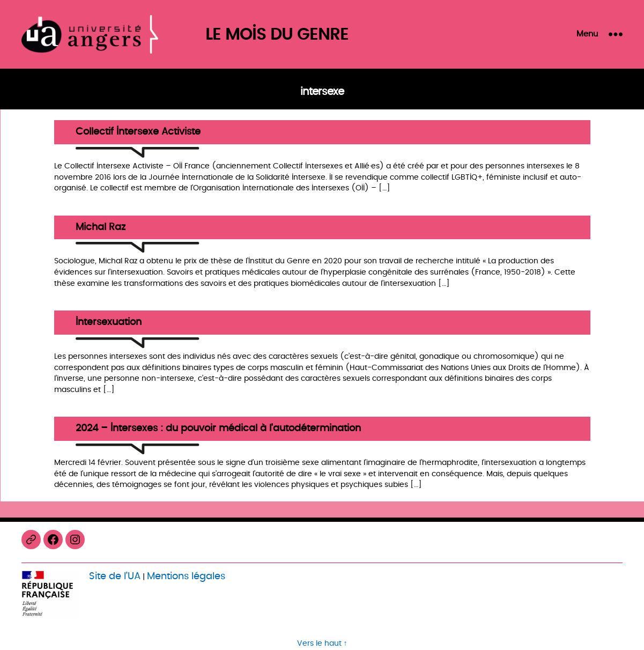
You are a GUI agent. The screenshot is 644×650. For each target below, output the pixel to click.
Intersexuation (109, 323)
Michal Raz (101, 228)
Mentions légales (186, 576)
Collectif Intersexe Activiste (138, 132)
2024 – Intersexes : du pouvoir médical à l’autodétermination (218, 429)
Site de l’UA (115, 576)
